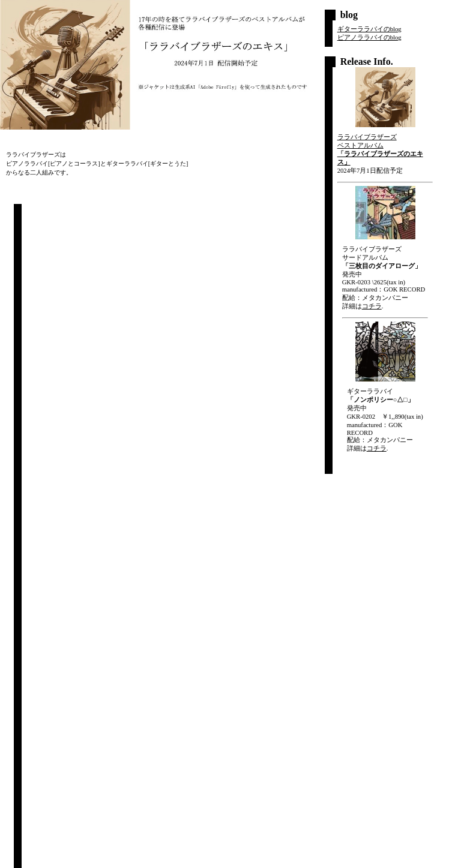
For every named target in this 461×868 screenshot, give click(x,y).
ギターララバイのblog (369, 29)
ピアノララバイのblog (369, 37)
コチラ (372, 306)
